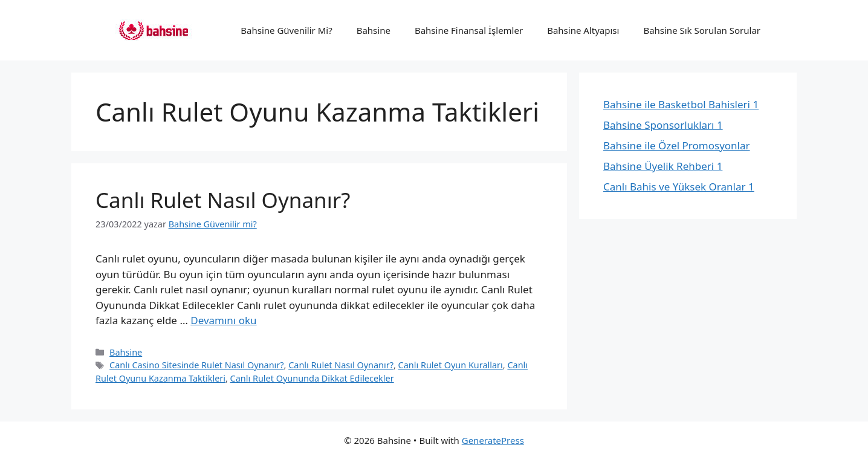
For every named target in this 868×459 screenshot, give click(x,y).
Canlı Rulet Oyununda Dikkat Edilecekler (312, 378)
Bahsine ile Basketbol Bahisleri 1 (681, 104)
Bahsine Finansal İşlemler (469, 30)
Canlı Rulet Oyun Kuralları (451, 365)
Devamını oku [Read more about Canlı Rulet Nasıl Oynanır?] (223, 320)
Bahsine (374, 30)
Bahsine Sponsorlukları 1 (663, 125)
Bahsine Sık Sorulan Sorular (702, 30)
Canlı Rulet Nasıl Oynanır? (223, 200)
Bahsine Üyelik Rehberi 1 (663, 166)
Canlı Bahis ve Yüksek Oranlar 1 (679, 187)
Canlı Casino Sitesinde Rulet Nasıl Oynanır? (196, 365)
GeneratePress (493, 440)
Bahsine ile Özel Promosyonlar (677, 145)
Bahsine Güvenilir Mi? (286, 30)
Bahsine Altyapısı (583, 30)
